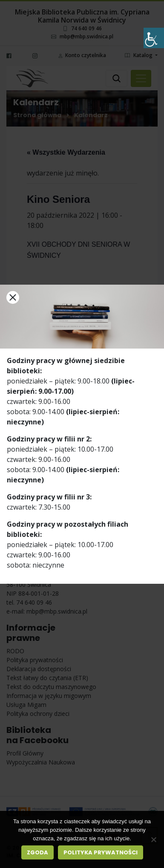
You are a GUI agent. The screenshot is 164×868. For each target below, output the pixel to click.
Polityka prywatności (101, 852)
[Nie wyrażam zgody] (153, 839)
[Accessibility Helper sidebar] (154, 38)
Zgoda (37, 852)
